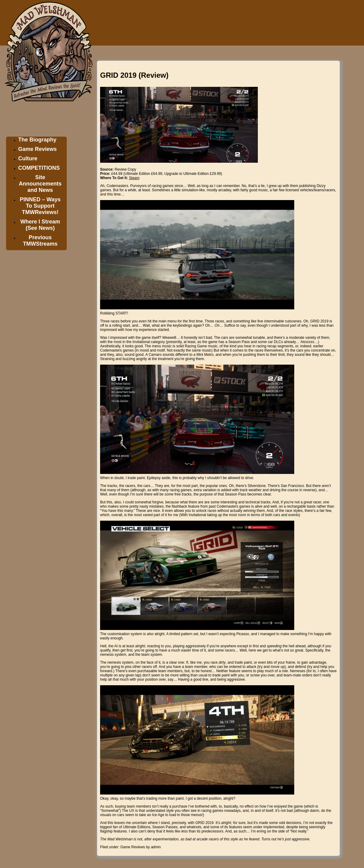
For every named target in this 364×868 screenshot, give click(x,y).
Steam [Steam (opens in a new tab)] (134, 178)
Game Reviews (37, 149)
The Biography (37, 140)
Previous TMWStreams (40, 241)
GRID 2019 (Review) (134, 75)
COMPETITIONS (39, 168)
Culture (28, 158)
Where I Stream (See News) (40, 225)
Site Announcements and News (40, 184)
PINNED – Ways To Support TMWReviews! (40, 206)
